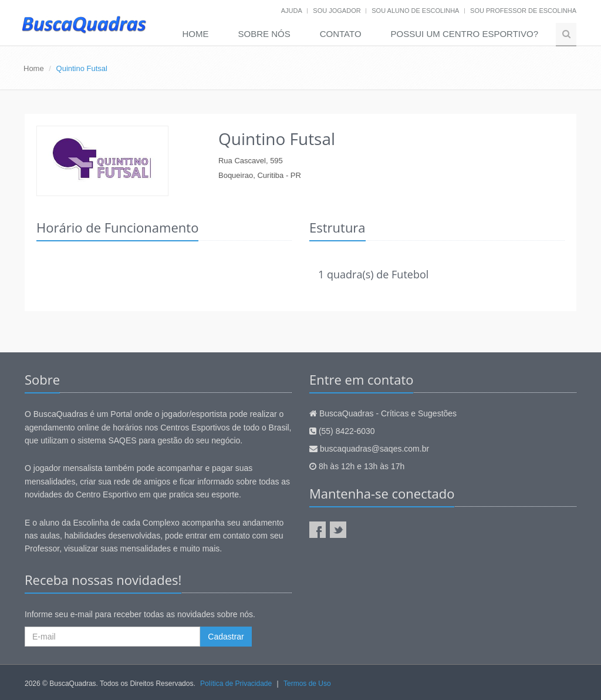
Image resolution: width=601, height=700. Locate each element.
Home (196, 34)
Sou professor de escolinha (523, 11)
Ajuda (292, 11)
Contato (341, 34)
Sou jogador (337, 11)
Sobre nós (264, 34)
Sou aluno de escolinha (415, 11)
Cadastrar (226, 637)
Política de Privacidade (236, 684)
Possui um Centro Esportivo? (465, 34)
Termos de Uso (307, 684)
